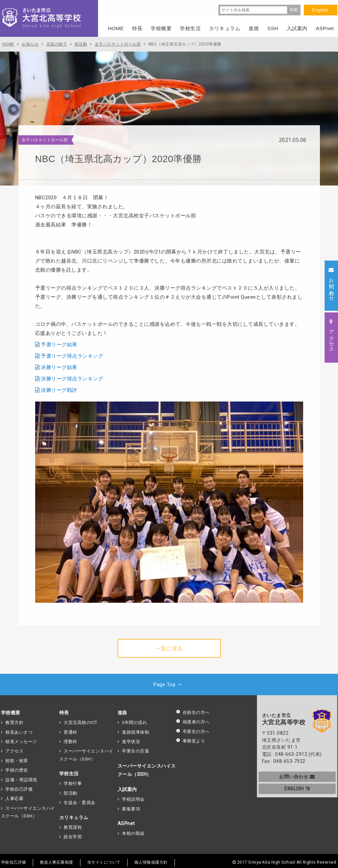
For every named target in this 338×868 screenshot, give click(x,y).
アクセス (14, 751)
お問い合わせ (297, 777)
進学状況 (131, 742)
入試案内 (127, 789)
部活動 (71, 793)
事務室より (191, 741)
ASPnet (126, 823)
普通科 (71, 732)
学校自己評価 (19, 789)
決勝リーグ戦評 (59, 390)
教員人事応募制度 (57, 862)
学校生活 (69, 774)
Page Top (169, 684)
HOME (116, 28)
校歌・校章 (17, 761)
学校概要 (11, 713)
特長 (64, 713)
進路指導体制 (136, 732)
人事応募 (14, 799)
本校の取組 (133, 833)
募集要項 (131, 809)
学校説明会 (133, 799)
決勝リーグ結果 (59, 367)
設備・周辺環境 (21, 780)
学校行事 (73, 783)
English (320, 10)
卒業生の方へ (193, 732)
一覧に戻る (169, 648)
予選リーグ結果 (59, 345)
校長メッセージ (21, 742)
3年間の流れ (134, 722)
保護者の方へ (193, 722)
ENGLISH (297, 789)
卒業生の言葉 (136, 751)
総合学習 (73, 837)
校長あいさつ (19, 732)
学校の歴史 (17, 770)
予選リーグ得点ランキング (72, 356)
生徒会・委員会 (80, 803)
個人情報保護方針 (151, 862)
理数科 (71, 742)
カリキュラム (74, 817)
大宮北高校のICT (81, 722)
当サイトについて (104, 862)
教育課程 (73, 827)
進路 (122, 713)
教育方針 (14, 722)
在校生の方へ (193, 712)
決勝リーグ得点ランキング (72, 379)
